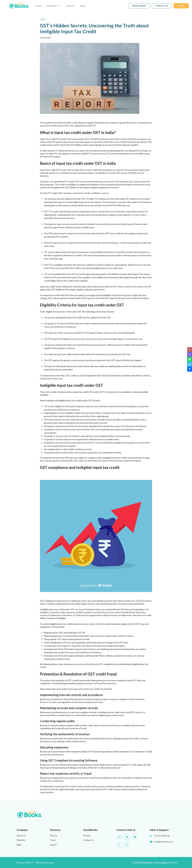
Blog (19, 845)
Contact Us (88, 840)
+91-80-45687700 (162, 836)
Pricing (87, 835)
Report (53, 845)
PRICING (70, 6)
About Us (21, 835)
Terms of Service (44, 862)
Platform (21, 840)
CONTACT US (162, 6)
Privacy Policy (24, 862)
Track (53, 840)
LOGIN (181, 6)
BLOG (83, 6)
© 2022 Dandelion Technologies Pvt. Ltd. (155, 862)
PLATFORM (51, 6)
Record (54, 835)
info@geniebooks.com (164, 842)
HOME (38, 6)
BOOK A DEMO (139, 6)
